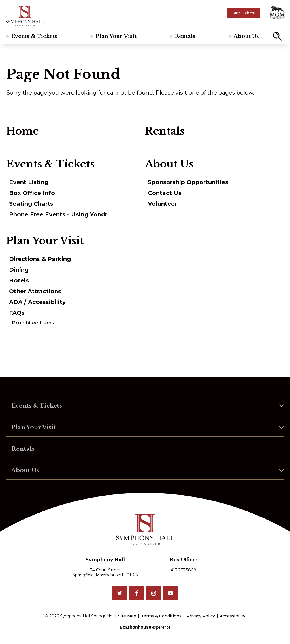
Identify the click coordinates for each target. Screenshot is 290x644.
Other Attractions (35, 291)
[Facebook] (137, 593)
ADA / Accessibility (37, 302)
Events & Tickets (34, 36)
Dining (19, 270)
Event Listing (29, 182)
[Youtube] (170, 593)
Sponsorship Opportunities (188, 182)
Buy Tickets (243, 13)
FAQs (17, 313)
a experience (145, 627)
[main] (145, 210)
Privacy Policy (201, 616)
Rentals (185, 36)
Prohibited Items (33, 323)
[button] (277, 36)
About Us (246, 36)
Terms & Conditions (161, 616)
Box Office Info (32, 193)
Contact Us (165, 193)
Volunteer (162, 204)
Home (23, 131)
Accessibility (233, 616)
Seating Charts (31, 204)
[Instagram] (153, 593)
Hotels (19, 280)
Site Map (127, 616)
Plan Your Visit (116, 36)
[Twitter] (120, 593)
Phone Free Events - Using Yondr (58, 214)
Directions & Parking (40, 259)
